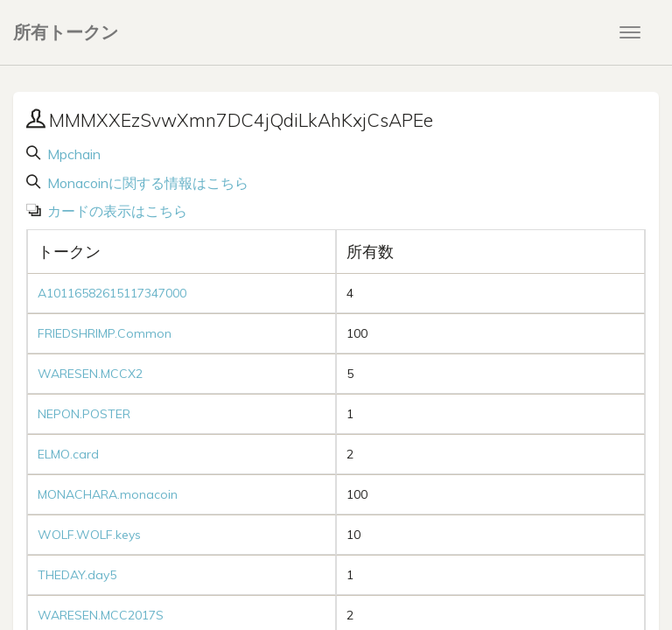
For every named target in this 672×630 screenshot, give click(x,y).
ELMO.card (68, 454)
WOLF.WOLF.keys (89, 535)
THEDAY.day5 (77, 575)
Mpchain (72, 154)
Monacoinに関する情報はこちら (146, 183)
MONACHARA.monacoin (108, 494)
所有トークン (66, 32)
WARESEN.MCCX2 (90, 374)
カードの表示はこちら (115, 211)
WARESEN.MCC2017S (101, 615)
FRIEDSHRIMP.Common (105, 333)
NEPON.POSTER (84, 414)
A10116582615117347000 (112, 293)
